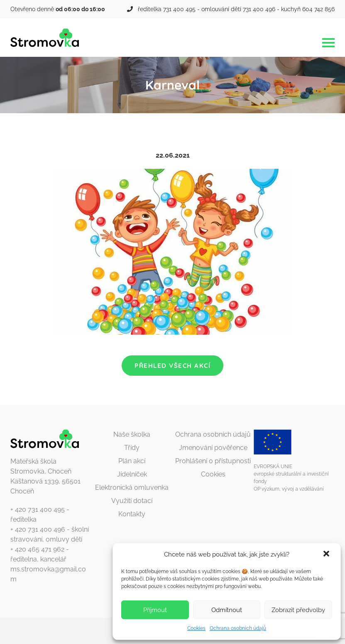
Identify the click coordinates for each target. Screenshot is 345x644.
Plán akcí (132, 461)
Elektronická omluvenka (132, 487)
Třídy (132, 448)
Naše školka (132, 434)
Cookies (196, 628)
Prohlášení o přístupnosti (213, 461)
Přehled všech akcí (172, 366)
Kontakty (132, 514)
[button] (327, 554)
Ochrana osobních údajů (238, 628)
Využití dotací (132, 501)
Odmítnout (227, 610)
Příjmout (155, 610)
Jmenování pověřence (213, 448)
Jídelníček (132, 474)
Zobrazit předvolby (298, 610)
